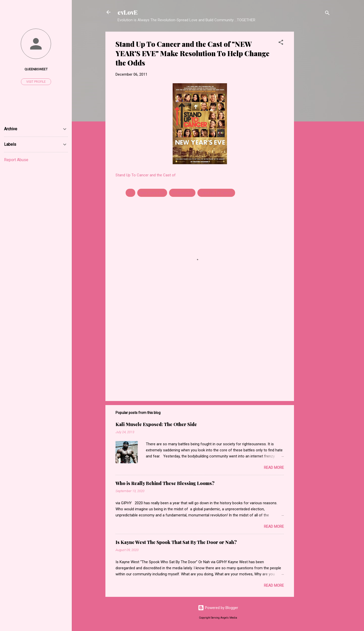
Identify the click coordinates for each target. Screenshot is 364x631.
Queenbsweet (36, 69)
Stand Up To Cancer (216, 193)
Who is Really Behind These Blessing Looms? (165, 483)
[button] (281, 43)
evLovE (128, 12)
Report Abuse (16, 160)
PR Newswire (182, 193)
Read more (274, 468)
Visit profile (36, 82)
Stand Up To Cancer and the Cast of (146, 175)
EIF (130, 193)
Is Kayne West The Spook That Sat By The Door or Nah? (176, 542)
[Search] (327, 14)
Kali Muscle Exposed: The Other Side (156, 424)
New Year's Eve (152, 193)
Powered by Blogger (218, 608)
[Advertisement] (314, 108)
